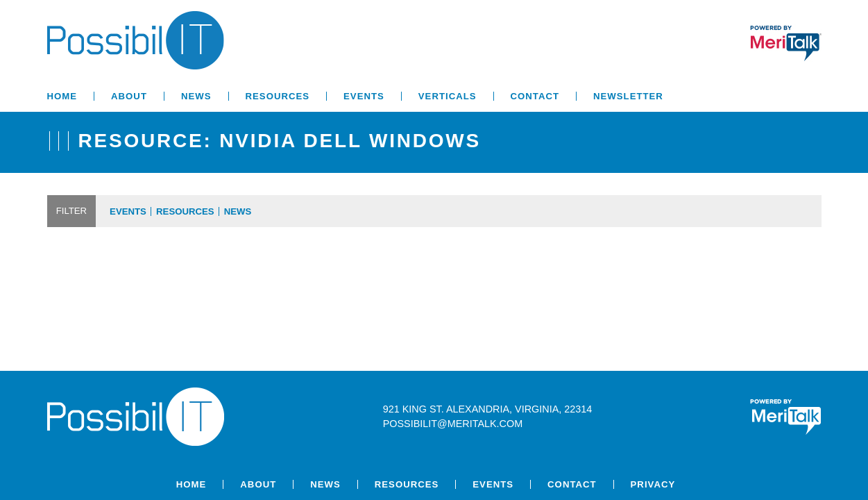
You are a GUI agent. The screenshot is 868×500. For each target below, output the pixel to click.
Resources (278, 96)
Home (62, 96)
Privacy (653, 484)
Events (364, 96)
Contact (535, 96)
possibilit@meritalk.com (453, 424)
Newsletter (628, 96)
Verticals (448, 96)
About (129, 96)
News (196, 96)
